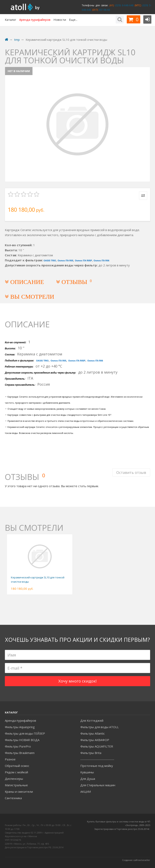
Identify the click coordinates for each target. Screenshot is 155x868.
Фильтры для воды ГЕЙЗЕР (25, 733)
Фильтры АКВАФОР (95, 740)
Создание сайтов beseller (136, 860)
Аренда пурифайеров (20, 720)
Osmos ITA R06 (102, 261)
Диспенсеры (14, 779)
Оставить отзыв (131, 472)
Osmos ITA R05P (83, 261)
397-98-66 (104, 10)
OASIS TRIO (50, 261)
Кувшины (87, 772)
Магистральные (16, 785)
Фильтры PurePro (18, 746)
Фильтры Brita (91, 753)
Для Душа (88, 779)
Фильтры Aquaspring (20, 727)
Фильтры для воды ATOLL (99, 727)
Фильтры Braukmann (20, 753)
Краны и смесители (19, 792)
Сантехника (13, 798)
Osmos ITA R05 (66, 261)
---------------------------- (97, 759)
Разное (10, 759)
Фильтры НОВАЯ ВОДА (22, 740)
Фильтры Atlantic (93, 733)
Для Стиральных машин (98, 785)
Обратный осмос (17, 766)
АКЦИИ (86, 792)
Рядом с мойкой (16, 772)
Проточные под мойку (97, 766)
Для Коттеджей (92, 720)
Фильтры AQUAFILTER (97, 746)
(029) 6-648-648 (124, 5)
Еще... (73, 20)
